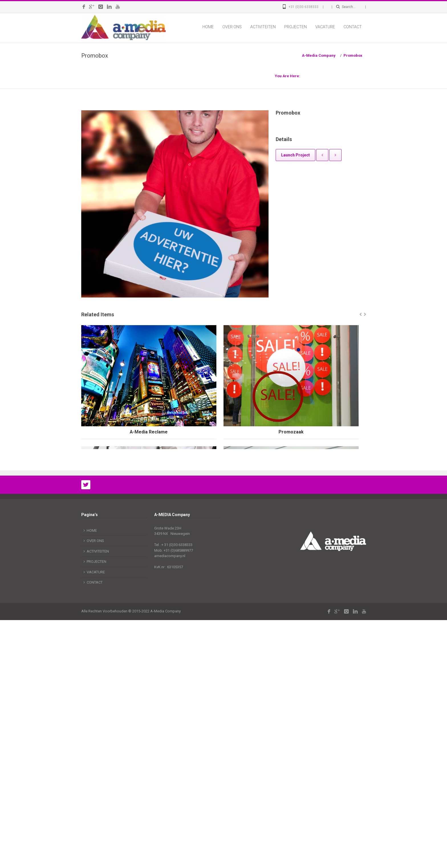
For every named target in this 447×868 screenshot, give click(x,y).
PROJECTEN (295, 27)
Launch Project (295, 155)
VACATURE (325, 27)
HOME (208, 27)
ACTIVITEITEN (263, 27)
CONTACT (353, 27)
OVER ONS (232, 27)
